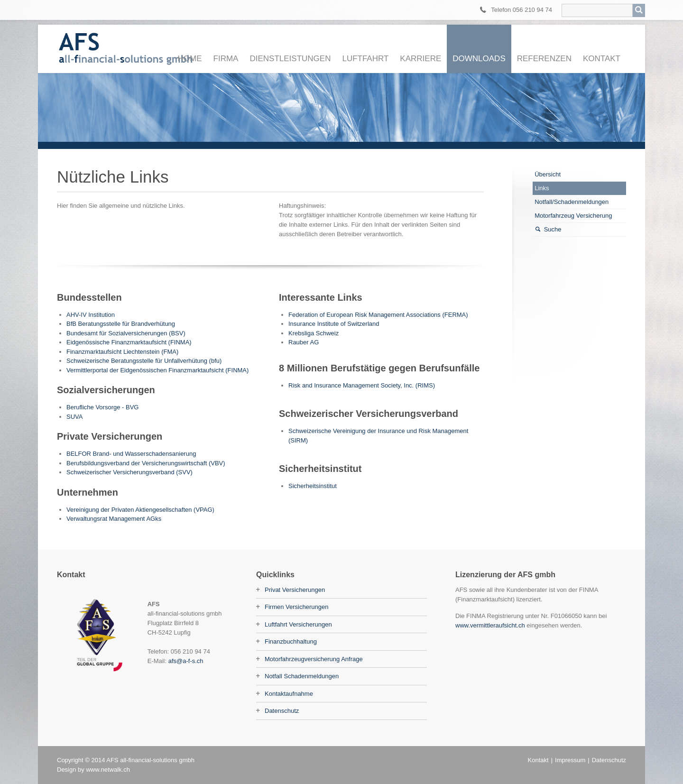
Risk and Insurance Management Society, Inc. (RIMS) (362, 385)
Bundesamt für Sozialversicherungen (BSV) (126, 333)
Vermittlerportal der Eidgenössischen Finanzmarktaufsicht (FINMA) (157, 370)
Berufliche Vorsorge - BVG (102, 407)
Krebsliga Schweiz (314, 333)
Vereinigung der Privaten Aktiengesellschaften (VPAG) (140, 510)
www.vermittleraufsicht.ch (490, 625)
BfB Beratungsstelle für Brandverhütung (121, 324)
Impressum (570, 760)
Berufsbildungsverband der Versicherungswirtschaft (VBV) (146, 463)
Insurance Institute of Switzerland (334, 324)
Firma (226, 59)
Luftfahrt (365, 59)
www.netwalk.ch (108, 770)
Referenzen (544, 59)
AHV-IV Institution (91, 315)
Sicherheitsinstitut (313, 486)
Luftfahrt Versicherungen (298, 624)
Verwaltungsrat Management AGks (114, 519)
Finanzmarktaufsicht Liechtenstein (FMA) (122, 352)
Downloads (479, 59)
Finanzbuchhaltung (291, 641)
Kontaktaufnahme (289, 694)
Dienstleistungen (290, 59)
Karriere (420, 59)
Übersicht (548, 174)
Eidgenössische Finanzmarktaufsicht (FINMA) (129, 342)
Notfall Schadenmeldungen (302, 676)
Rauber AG (304, 342)
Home (190, 59)
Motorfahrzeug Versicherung (573, 216)
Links (542, 188)
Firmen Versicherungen (296, 607)
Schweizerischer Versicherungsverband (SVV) (129, 472)
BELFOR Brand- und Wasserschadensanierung (131, 454)
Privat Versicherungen (295, 590)
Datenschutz (282, 711)
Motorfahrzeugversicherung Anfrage (314, 659)
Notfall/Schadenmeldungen (572, 202)
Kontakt (602, 59)
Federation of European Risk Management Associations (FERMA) (378, 315)
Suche (553, 229)
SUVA (74, 417)
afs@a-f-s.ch (186, 661)
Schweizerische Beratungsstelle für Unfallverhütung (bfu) (144, 361)
